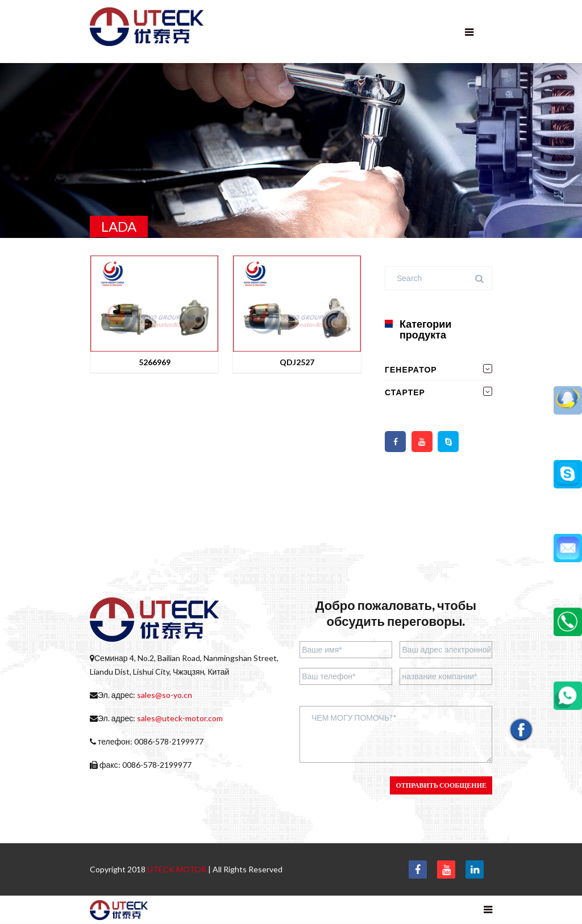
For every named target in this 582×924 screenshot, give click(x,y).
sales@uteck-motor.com (180, 718)
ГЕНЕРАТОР (411, 369)
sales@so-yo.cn (165, 695)
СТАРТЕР (405, 392)
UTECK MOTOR (177, 869)
